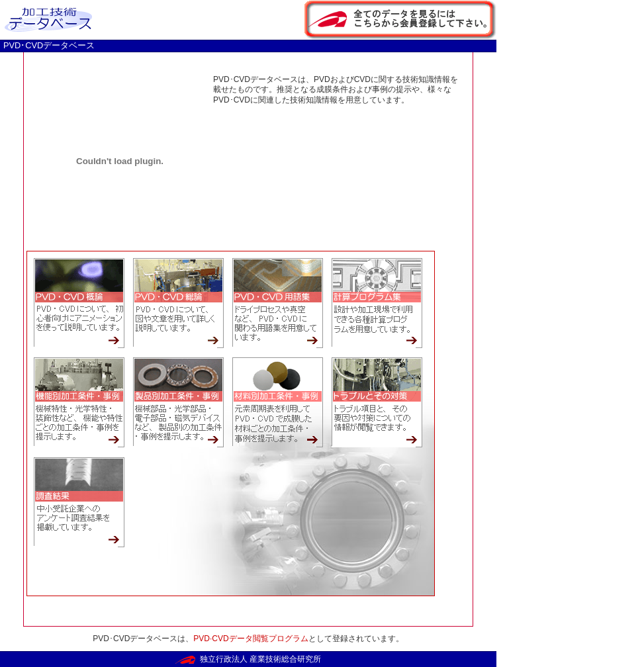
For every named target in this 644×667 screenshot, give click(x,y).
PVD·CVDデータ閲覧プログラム (251, 639)
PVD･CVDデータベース (49, 45)
